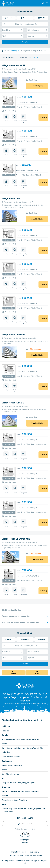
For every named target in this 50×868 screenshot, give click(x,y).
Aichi (4, 774)
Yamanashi (18, 766)
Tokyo (42, 748)
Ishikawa (10, 757)
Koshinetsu (7, 761)
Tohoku (5, 735)
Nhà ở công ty (34, 852)
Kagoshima (13, 809)
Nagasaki (38, 809)
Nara (14, 783)
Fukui (4, 757)
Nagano (5, 766)
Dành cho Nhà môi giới (34, 855)
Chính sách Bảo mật (15, 855)
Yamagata (36, 740)
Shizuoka (17, 774)
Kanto (4, 744)
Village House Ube (11, 198)
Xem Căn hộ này (37, 86)
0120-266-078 (27, 824)
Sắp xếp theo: (24, 57)
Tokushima (23, 800)
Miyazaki (30, 809)
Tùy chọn (38, 36)
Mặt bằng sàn (9, 107)
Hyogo (4, 783)
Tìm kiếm (25, 42)
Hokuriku (6, 752)
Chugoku (6, 787)
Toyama (17, 757)
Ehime (4, 800)
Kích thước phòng (38, 30)
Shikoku (5, 796)
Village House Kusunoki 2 (14, 65)
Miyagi (29, 740)
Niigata (11, 766)
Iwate (23, 740)
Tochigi (36, 748)
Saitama (30, 748)
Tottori (27, 791)
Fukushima (16, 740)
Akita (4, 740)
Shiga (24, 783)
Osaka (19, 783)
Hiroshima (6, 791)
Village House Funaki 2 (13, 403)
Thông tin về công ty (19, 852)
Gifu (8, 774)
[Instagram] (28, 834)
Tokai (4, 770)
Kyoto (10, 783)
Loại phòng (12, 30)
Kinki (4, 778)
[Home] (25, 686)
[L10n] (43, 3)
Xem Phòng (43, 117)
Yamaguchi (35, 791)
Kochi (16, 800)
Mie (11, 774)
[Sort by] (39, 57)
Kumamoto (22, 809)
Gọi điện (13, 673)
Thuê (12, 36)
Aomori (9, 740)
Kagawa (10, 800)
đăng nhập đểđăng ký (25, 841)
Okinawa (5, 811)
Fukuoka (5, 809)
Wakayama (31, 783)
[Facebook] (22, 834)
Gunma (9, 748)
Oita (43, 809)
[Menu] (47, 3)
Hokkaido (6, 726)
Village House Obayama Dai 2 (16, 539)
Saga (11, 811)
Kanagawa (22, 748)
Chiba (4, 748)
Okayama (14, 791)
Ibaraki (15, 748)
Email (37, 673)
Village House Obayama (13, 335)
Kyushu (5, 804)
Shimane (21, 791)
